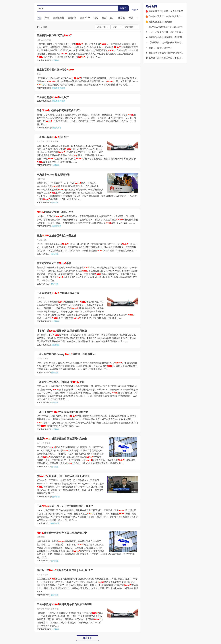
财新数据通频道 (59, 88)
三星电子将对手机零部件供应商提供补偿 (63, 412)
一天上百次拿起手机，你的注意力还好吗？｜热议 (172, 32)
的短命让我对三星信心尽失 (55, 212)
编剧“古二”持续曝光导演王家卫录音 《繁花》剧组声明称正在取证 (180, 27)
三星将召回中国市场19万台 (55, 70)
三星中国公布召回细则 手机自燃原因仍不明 (64, 604)
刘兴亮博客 (57, 128)
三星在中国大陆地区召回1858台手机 (61, 382)
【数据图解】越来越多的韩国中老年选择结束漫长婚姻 (174, 42)
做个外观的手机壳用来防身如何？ (59, 110)
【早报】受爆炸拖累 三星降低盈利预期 (62, 331)
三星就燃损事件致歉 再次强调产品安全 (62, 439)
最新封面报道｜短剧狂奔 (161, 22)
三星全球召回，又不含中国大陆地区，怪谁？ (65, 506)
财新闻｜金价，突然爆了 (161, 48)
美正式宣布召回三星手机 (54, 263)
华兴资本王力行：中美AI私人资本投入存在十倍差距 (173, 16)
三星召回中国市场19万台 (54, 35)
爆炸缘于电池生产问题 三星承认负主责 (62, 533)
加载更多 (87, 638)
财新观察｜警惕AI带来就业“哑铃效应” (167, 53)
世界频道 (55, 284)
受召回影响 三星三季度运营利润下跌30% (63, 476)
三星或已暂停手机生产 (53, 97)
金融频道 (56, 345)
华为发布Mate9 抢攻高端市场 (53, 175)
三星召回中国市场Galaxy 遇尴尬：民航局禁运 (66, 354)
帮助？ (135, 10)
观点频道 (55, 254)
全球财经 (56, 497)
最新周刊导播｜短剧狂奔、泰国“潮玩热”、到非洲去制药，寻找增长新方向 (184, 37)
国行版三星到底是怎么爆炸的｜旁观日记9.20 (65, 570)
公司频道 (56, 60)
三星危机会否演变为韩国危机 (56, 236)
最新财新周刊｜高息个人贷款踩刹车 (166, 11)
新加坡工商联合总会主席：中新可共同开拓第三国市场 (174, 58)
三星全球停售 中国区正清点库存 (58, 293)
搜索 (123, 8)
